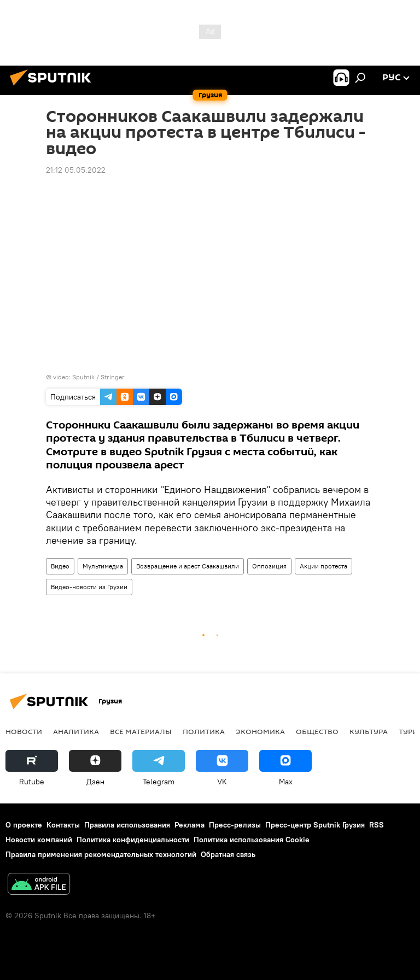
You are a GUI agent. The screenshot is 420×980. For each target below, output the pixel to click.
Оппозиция (269, 566)
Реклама (189, 825)
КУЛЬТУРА (369, 731)
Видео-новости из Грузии (89, 587)
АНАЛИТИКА (76, 731)
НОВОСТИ (24, 731)
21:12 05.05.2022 (76, 170)
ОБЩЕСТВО (317, 731)
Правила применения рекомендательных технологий (101, 854)
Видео (60, 566)
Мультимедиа (103, 566)
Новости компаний (39, 840)
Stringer (113, 377)
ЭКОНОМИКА (260, 731)
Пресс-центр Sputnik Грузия (315, 825)
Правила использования (127, 825)
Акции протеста (323, 566)
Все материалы (141, 731)
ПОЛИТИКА (204, 731)
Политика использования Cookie (252, 840)
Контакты (63, 825)
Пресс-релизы (235, 825)
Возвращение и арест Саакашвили (188, 566)
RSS (377, 825)
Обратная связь (228, 854)
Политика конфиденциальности (133, 840)
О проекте (24, 825)
